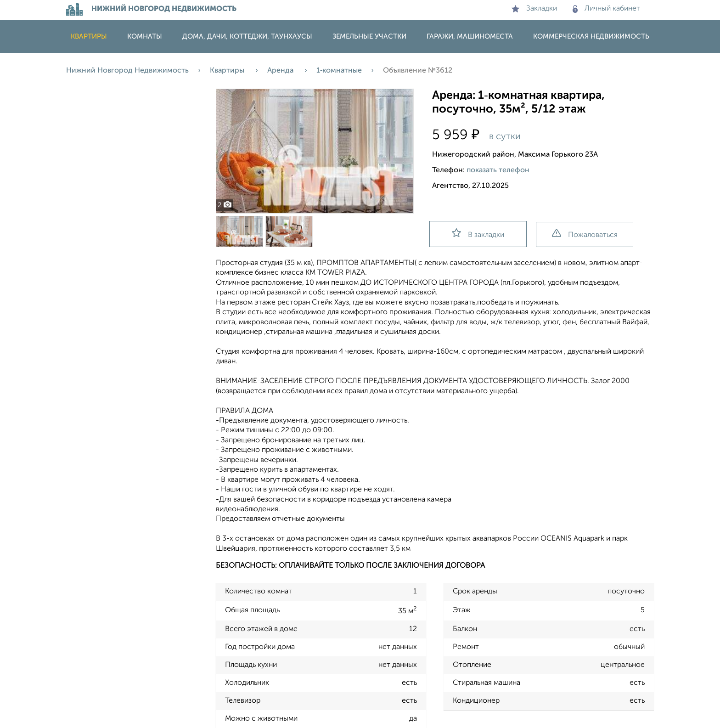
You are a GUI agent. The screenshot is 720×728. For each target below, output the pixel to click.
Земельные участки (369, 37)
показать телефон (498, 170)
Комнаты (145, 37)
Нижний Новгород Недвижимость (127, 71)
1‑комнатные (339, 71)
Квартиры (89, 37)
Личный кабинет (606, 9)
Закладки (534, 9)
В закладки (478, 234)
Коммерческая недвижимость (591, 37)
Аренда (281, 71)
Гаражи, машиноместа (470, 37)
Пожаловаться (585, 234)
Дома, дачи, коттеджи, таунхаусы (247, 37)
